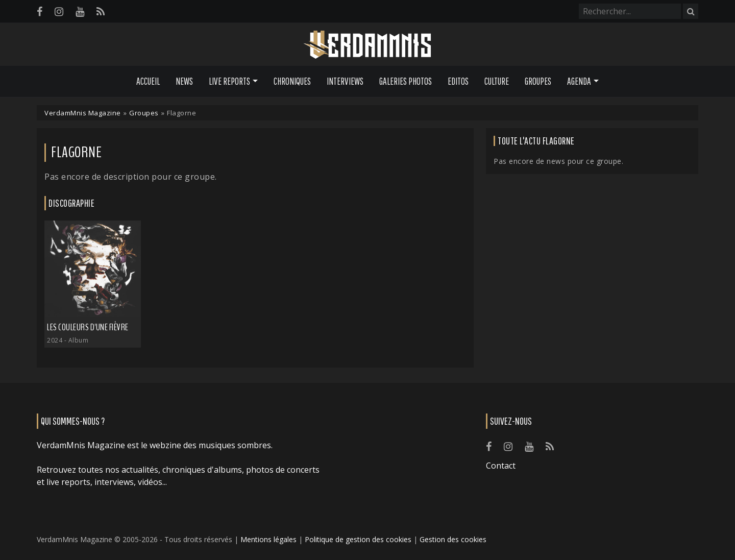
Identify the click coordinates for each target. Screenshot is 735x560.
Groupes (538, 81)
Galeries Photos (406, 81)
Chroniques (292, 81)
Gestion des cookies (453, 539)
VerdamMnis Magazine (83, 113)
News (184, 81)
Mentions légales (268, 539)
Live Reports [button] (229, 81)
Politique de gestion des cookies (358, 539)
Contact (501, 466)
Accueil (148, 81)
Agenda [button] (579, 81)
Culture (497, 81)
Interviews (345, 81)
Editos (458, 81)
